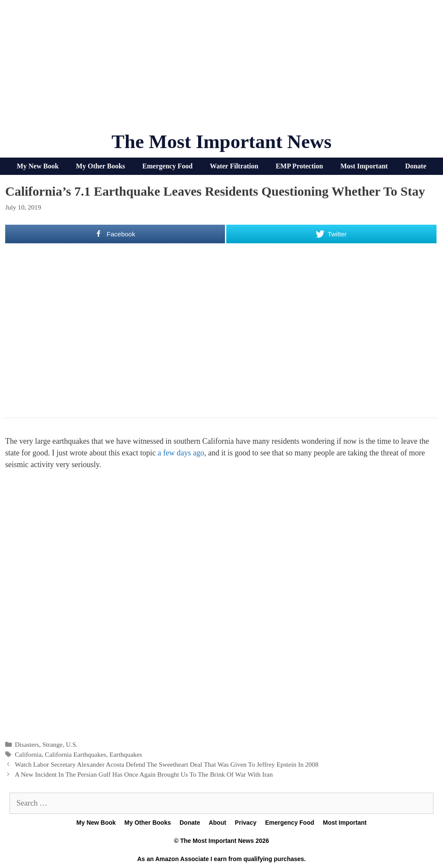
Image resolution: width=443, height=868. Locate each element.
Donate (416, 166)
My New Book (38, 166)
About (217, 823)
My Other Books (101, 166)
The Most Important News (222, 142)
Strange (53, 744)
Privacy (246, 823)
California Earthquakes (75, 754)
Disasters (27, 744)
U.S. (72, 744)
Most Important (364, 166)
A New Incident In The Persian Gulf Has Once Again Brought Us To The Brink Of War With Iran (144, 774)
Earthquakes (126, 754)
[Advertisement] (221, 69)
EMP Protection (299, 166)
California (28, 754)
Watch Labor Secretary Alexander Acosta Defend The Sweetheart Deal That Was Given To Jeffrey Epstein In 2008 (167, 764)
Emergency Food (167, 166)
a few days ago (181, 453)
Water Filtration (234, 166)
